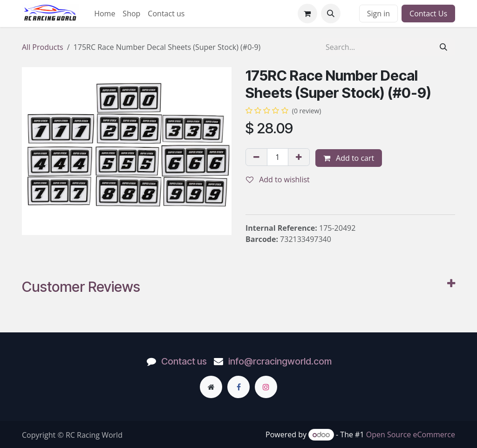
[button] (331, 14)
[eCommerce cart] (307, 14)
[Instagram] (266, 387)
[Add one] (299, 157)
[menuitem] (105, 14)
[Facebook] (238, 387)
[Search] (443, 47)
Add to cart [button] (349, 158)
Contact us (184, 361)
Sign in (378, 14)
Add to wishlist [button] (278, 179)
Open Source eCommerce (411, 434)
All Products (43, 47)
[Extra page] (211, 387)
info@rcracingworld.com (280, 361)
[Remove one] (256, 157)
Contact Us (428, 14)
